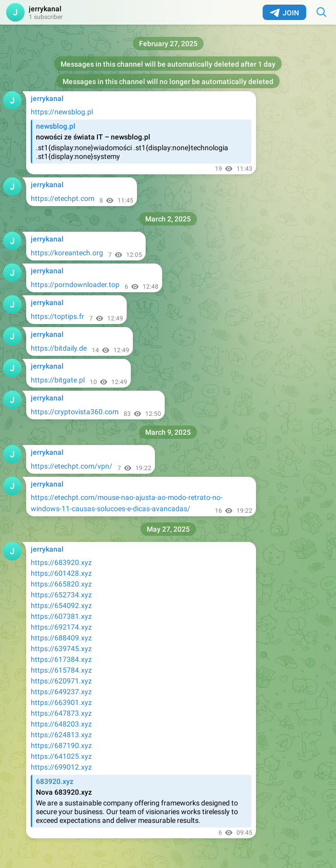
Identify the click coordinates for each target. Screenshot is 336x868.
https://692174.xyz (61, 627)
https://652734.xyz (61, 595)
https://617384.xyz (61, 659)
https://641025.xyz (61, 756)
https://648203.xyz (61, 724)
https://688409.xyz (61, 638)
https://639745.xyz (61, 649)
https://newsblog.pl (62, 112)
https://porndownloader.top (75, 285)
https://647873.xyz (61, 713)
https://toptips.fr (57, 316)
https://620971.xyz (61, 681)
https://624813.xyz (61, 735)
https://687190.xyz (61, 745)
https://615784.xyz (61, 670)
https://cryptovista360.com (75, 412)
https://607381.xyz (61, 616)
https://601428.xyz (61, 573)
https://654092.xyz (61, 605)
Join (284, 13)
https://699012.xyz (61, 767)
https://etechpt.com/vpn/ (72, 466)
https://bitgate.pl (58, 380)
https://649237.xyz (61, 692)
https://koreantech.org (67, 253)
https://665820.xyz (61, 584)
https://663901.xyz (61, 702)
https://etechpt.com (63, 198)
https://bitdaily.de (59, 348)
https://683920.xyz (61, 562)
